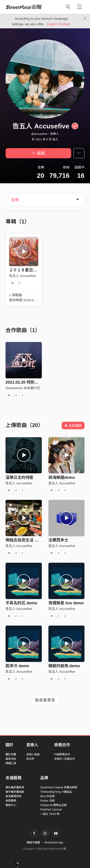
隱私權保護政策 (15, 787)
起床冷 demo (17, 666)
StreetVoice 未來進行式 (23, 388)
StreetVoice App (54, 843)
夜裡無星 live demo (66, 603)
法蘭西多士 (58, 540)
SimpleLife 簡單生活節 (53, 805)
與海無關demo (62, 477)
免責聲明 (11, 801)
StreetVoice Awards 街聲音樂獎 (59, 787)
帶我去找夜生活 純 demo (28, 540)
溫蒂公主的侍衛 (19, 477)
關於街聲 (11, 754)
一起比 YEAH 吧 (50, 814)
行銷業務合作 (62, 754)
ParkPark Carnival (51, 810)
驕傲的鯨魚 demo (64, 666)
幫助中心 (11, 805)
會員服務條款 (13, 796)
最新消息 (11, 759)
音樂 (15, 200)
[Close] (85, 19)
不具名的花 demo (21, 603)
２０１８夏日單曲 (25, 270)
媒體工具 (11, 763)
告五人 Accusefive (23, 276)
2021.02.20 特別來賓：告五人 (32, 382)
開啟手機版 (33, 843)
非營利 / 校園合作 (65, 759)
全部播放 (73, 426)
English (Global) (58, 24)
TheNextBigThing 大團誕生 (56, 792)
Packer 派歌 (47, 801)
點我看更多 (45, 700)
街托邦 (30, 759)
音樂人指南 (33, 754)
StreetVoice (24, 7)
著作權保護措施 (15, 792)
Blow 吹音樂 (47, 796)
